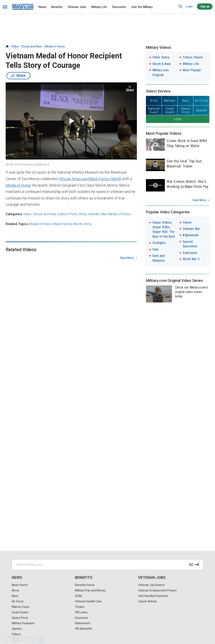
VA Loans (81, 612)
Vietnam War (97, 214)
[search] (181, 7)
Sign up (205, 7)
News (42, 7)
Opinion (17, 629)
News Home (20, 585)
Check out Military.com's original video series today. (191, 292)
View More (199, 200)
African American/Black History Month (90, 179)
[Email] (33, 639)
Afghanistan (191, 235)
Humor (187, 222)
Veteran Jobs (77, 7)
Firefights (159, 243)
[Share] (41, 639)
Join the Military (142, 7)
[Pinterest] (24, 639)
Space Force (20, 618)
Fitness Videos (193, 57)
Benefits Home (85, 585)
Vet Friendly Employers (153, 596)
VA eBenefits (84, 629)
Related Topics (17, 224)
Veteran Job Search (151, 585)
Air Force (18, 601)
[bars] (5, 7)
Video (15, 46)
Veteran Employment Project (157, 590)
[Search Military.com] (107, 565)
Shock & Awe (162, 64)
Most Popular (192, 70)
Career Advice (147, 601)
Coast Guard (20, 612)
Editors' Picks (68, 214)
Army (83, 214)
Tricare (80, 607)
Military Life (99, 7)
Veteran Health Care (88, 601)
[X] (16, 639)
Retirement (83, 623)
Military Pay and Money (90, 590)
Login (189, 6)
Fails (156, 249)
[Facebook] (7, 639)
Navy (15, 596)
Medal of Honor (55, 46)
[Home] (7, 46)
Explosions (190, 253)
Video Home (161, 57)
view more (127, 258)
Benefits (57, 7)
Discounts (119, 7)
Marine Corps (21, 607)
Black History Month (68, 224)
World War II (191, 259)
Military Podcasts (23, 623)
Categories (14, 214)
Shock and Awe (32, 46)
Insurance (81, 618)
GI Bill (78, 596)
